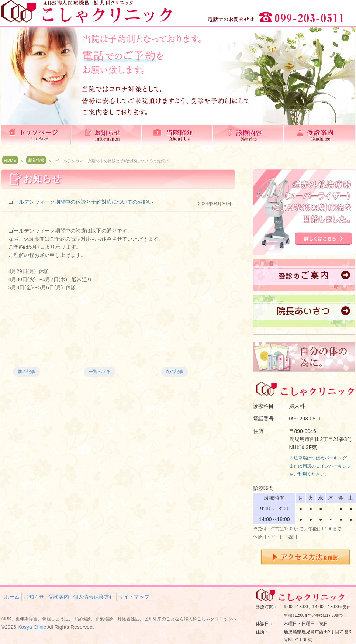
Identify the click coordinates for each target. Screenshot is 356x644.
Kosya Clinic (32, 627)
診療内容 (249, 135)
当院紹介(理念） (178, 135)
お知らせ (107, 135)
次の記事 (174, 372)
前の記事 (27, 372)
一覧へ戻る (100, 372)
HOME (10, 160)
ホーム (37, 135)
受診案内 (320, 135)
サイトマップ (134, 597)
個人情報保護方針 (94, 597)
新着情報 (36, 160)
